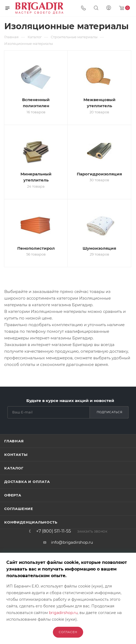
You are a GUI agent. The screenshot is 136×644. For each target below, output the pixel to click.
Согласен (68, 632)
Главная (14, 441)
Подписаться (110, 412)
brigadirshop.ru (63, 613)
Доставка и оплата (27, 482)
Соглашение (19, 509)
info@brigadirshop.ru (72, 542)
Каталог (14, 468)
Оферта (13, 495)
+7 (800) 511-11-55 (54, 531)
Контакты (16, 455)
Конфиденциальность (31, 522)
